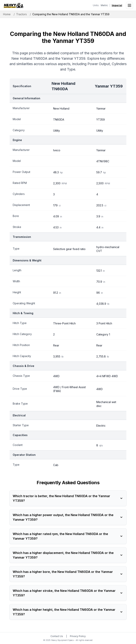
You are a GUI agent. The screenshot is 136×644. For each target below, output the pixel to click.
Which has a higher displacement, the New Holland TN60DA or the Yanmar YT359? (68, 555)
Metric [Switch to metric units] (104, 5)
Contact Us (57, 636)
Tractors (21, 14)
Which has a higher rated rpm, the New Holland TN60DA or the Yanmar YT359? (68, 536)
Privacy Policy (78, 636)
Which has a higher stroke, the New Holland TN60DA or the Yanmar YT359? (68, 593)
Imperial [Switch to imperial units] (117, 5)
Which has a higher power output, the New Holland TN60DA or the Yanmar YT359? (68, 517)
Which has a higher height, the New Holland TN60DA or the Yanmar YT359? (68, 612)
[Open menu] (129, 5)
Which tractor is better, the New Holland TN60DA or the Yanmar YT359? (68, 498)
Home (7, 14)
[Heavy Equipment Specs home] (14, 5)
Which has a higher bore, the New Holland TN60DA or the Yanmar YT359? (68, 574)
